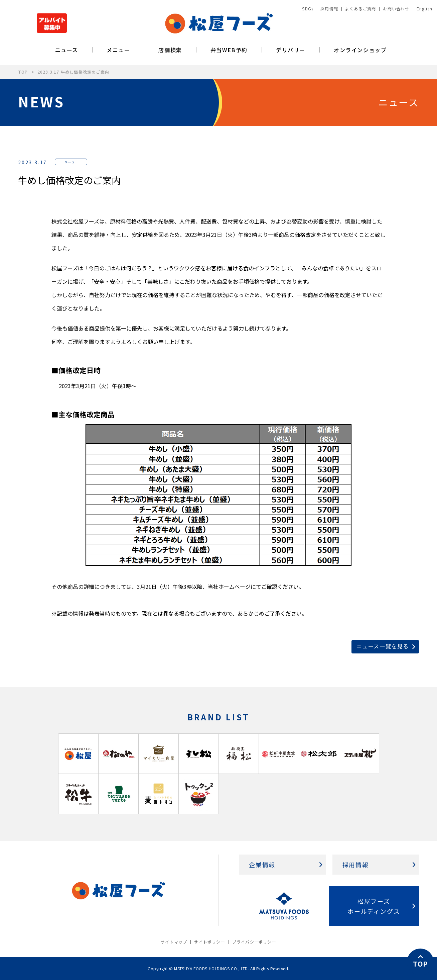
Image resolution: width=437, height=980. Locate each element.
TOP (23, 72)
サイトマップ (174, 942)
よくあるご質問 (360, 9)
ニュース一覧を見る (383, 646)
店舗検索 (170, 50)
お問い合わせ (396, 9)
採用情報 (329, 9)
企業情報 (262, 865)
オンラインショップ (360, 50)
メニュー (118, 50)
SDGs (308, 9)
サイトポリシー (209, 942)
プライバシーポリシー (254, 942)
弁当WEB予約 (229, 50)
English (424, 9)
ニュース (67, 50)
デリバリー (291, 50)
